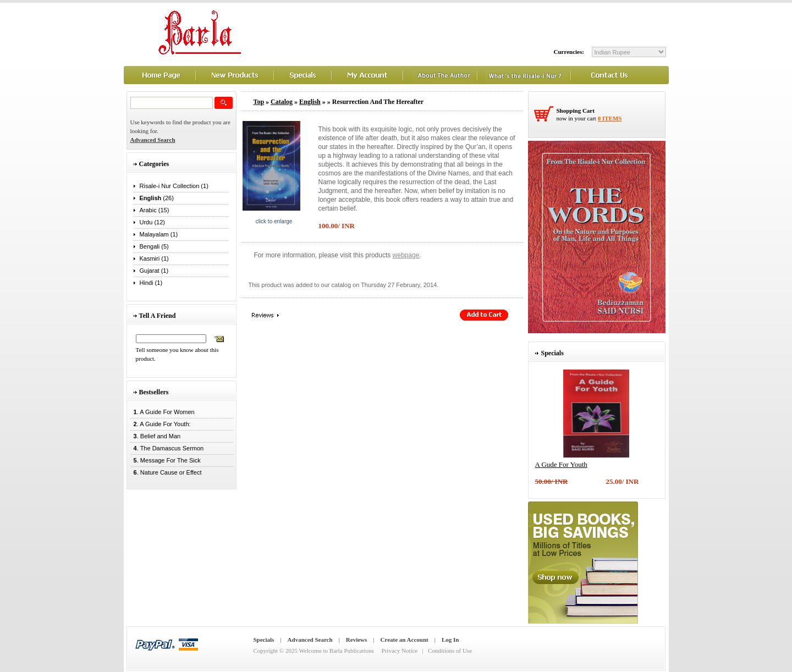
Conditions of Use (450, 651)
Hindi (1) (151, 283)
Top (259, 102)
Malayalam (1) (159, 234)
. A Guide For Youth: (161, 424)
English (310, 102)
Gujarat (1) (154, 271)
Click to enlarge (274, 221)
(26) (157, 198)
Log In (450, 640)
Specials (264, 640)
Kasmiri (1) (154, 258)
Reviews (357, 640)
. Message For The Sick (166, 460)
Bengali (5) (154, 246)
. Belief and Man (156, 436)
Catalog (282, 102)
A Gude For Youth (561, 464)
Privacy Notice (400, 651)
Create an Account (405, 640)
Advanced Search (310, 640)
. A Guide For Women (163, 412)
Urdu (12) (152, 222)
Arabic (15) (155, 210)
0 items (610, 118)
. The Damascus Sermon (167, 448)
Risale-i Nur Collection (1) (174, 186)
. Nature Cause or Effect (166, 472)
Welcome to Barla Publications (337, 651)
